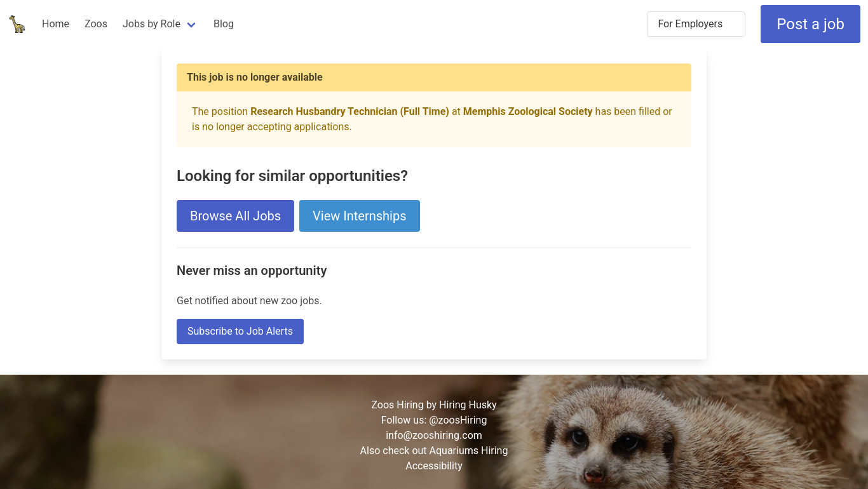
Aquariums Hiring (469, 451)
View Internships (359, 216)
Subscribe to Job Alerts (240, 331)
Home (56, 24)
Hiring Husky (468, 405)
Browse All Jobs (235, 216)
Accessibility (434, 466)
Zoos (96, 24)
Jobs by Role (152, 24)
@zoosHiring (458, 420)
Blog (224, 24)
